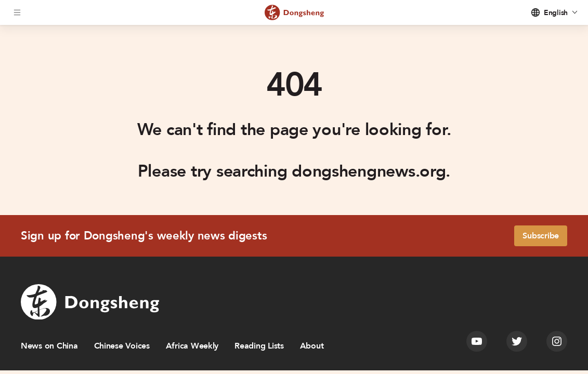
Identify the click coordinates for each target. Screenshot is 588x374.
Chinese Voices (122, 346)
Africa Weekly (192, 346)
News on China (49, 346)
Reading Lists (259, 346)
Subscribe (541, 236)
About (312, 346)
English (556, 13)
